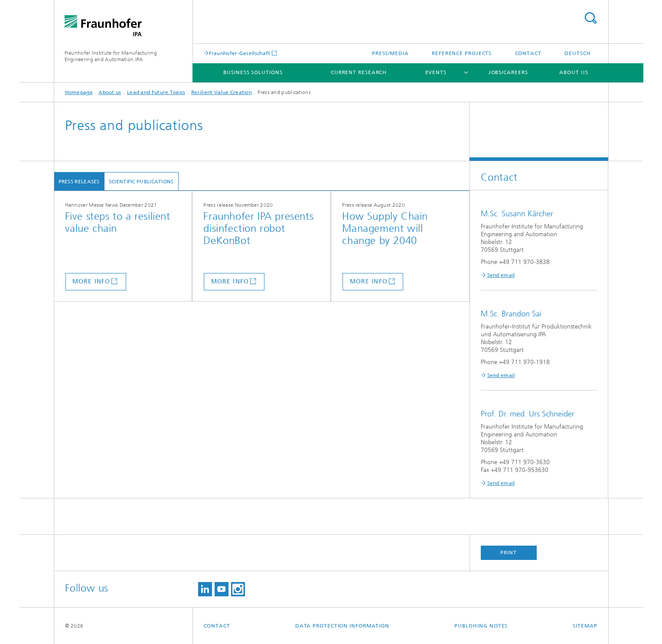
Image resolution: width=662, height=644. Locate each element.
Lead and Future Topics (156, 92)
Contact (528, 53)
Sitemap (585, 626)
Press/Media (390, 53)
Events (436, 72)
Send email (501, 275)
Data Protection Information (342, 626)
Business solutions (253, 72)
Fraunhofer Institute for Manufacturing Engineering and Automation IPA (111, 56)
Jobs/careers (508, 72)
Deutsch (577, 53)
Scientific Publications (141, 182)
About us (574, 72)
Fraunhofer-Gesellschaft (240, 53)
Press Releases (79, 182)
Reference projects (462, 53)
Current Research (359, 72)
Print (509, 553)
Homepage (79, 92)
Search (590, 18)
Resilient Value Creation (222, 92)
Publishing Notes (481, 626)
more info (91, 281)
